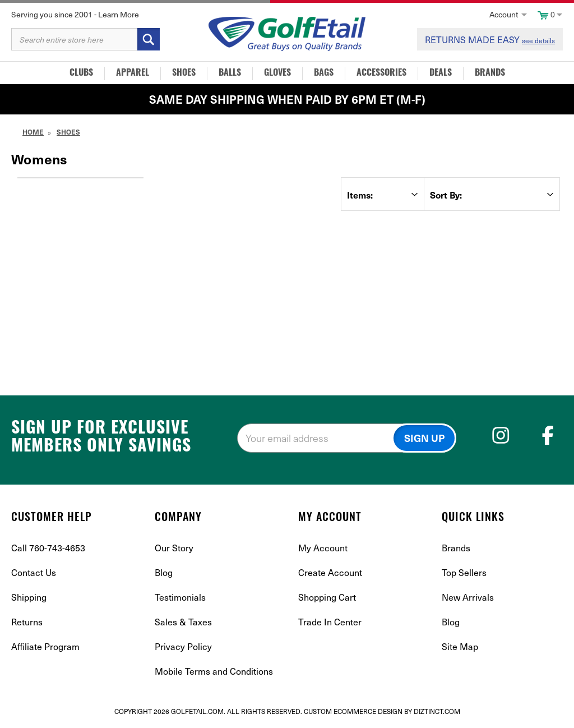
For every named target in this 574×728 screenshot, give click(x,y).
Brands (490, 73)
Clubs (81, 73)
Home (33, 132)
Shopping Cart (327, 597)
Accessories (381, 73)
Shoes (184, 73)
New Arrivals (468, 597)
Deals (441, 73)
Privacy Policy (183, 646)
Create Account (330, 572)
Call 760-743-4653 (48, 547)
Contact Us (34, 572)
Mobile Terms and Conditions (214, 671)
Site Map (460, 646)
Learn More (119, 14)
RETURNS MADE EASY (490, 39)
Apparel (133, 73)
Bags (324, 73)
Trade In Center (330, 621)
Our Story (174, 547)
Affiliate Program (45, 646)
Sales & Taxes (183, 621)
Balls (230, 73)
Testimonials (180, 597)
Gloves (277, 73)
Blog (164, 572)
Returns (27, 621)
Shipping (29, 597)
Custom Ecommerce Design (353, 711)
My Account (323, 547)
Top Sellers (464, 572)
